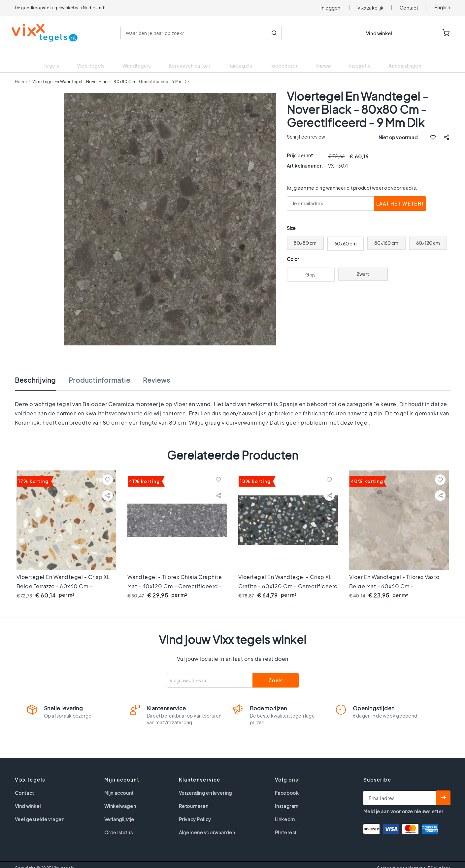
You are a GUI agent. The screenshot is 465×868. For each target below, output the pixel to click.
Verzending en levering (205, 785)
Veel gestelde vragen (40, 811)
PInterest (286, 824)
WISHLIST (426, 33)
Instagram (287, 798)
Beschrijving (35, 372)
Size (291, 220)
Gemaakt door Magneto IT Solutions (414, 860)
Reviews (156, 372)
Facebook (287, 785)
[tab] (42, 375)
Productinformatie (100, 372)
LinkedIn (285, 811)
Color (293, 251)
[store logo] (48, 33)
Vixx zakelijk (370, 8)
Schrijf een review (306, 128)
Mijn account (119, 785)
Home (21, 73)
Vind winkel (379, 33)
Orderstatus (119, 824)
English (442, 7)
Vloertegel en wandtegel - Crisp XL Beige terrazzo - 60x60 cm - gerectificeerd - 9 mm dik (63, 578)
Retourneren (194, 798)
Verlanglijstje (119, 811)
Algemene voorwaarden (207, 824)
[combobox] (204, 33)
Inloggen (331, 8)
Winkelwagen (120, 798)
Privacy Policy (195, 811)
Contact (409, 8)
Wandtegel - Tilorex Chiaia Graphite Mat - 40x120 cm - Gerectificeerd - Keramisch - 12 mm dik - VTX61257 (175, 578)
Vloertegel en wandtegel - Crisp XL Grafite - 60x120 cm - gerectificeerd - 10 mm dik (288, 578)
